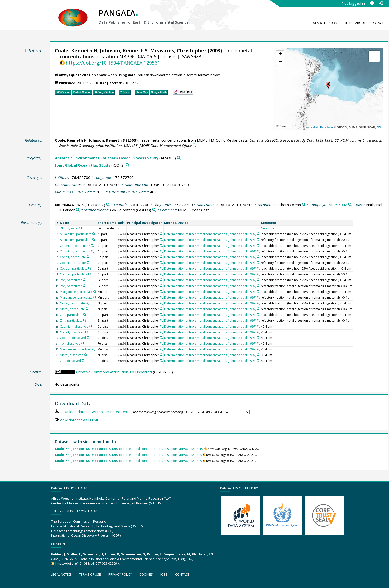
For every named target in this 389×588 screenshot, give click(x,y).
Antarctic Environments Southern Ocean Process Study (107, 158)
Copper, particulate (74, 269)
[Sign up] (372, 3)
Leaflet (312, 127)
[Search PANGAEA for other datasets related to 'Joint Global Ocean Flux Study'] (127, 165)
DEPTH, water (69, 228)
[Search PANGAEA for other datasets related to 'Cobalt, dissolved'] (87, 332)
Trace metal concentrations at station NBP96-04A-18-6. (128, 461)
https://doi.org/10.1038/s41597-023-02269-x (87, 563)
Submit (334, 23)
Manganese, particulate (76, 292)
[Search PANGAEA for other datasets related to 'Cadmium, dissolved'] (91, 326)
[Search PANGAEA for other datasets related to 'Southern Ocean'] (304, 205)
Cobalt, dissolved (72, 332)
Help (348, 23)
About (360, 23)
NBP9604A (338, 205)
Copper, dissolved (73, 338)
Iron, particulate (71, 280)
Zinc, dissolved (70, 361)
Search (319, 23)
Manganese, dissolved (75, 349)
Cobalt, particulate (73, 257)
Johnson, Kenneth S (124, 50)
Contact (376, 23)
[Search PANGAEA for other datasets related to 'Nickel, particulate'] (87, 303)
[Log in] (381, 3)
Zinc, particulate (71, 315)
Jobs (164, 574)
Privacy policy (120, 574)
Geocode (268, 228)
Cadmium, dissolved (74, 326)
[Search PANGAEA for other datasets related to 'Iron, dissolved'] (83, 343)
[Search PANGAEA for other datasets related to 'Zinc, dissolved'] (83, 361)
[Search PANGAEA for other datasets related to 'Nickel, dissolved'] (86, 355)
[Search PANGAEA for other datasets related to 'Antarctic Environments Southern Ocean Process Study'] (179, 158)
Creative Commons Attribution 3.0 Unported (114, 372)
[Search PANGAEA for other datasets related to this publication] (194, 145)
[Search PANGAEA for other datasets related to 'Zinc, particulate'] (85, 315)
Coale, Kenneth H (76, 50)
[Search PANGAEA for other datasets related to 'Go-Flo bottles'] (154, 210)
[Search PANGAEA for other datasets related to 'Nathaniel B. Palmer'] (78, 210)
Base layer (327, 127)
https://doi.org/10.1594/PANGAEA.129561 (113, 63)
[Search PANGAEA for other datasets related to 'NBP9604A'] (350, 205)
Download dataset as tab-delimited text (94, 412)
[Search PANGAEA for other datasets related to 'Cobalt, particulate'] (88, 257)
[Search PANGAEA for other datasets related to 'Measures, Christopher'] (161, 234)
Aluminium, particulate (76, 234)
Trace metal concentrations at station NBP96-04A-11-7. (128, 455)
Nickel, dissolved (72, 355)
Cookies (146, 574)
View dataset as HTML (79, 420)
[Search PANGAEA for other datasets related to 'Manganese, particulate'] (95, 292)
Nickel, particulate (72, 303)
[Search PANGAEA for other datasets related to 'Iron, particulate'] (84, 280)
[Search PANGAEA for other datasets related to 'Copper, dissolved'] (88, 338)
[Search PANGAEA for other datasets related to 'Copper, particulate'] (90, 268)
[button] (328, 86)
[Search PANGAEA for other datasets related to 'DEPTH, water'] (81, 228)
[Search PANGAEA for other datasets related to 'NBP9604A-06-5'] (108, 205)
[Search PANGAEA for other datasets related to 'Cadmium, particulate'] (92, 246)
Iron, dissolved (70, 344)
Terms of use (90, 574)
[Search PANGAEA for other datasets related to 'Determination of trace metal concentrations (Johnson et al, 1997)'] (258, 234)
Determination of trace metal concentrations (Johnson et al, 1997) (210, 234)
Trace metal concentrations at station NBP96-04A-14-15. (129, 449)
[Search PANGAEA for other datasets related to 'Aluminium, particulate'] (94, 234)
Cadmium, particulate (75, 246)
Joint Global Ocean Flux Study (83, 165)
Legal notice (61, 574)
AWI (379, 127)
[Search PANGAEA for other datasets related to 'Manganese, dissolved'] (93, 349)
